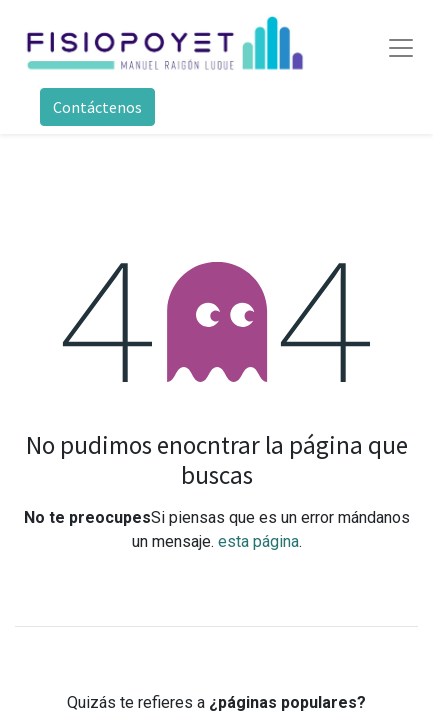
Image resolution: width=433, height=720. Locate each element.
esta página (258, 541)
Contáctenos (97, 107)
